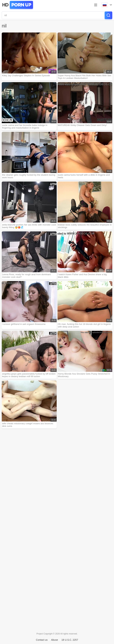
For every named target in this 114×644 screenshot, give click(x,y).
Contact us (42, 640)
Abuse (55, 640)
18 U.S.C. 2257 (70, 640)
